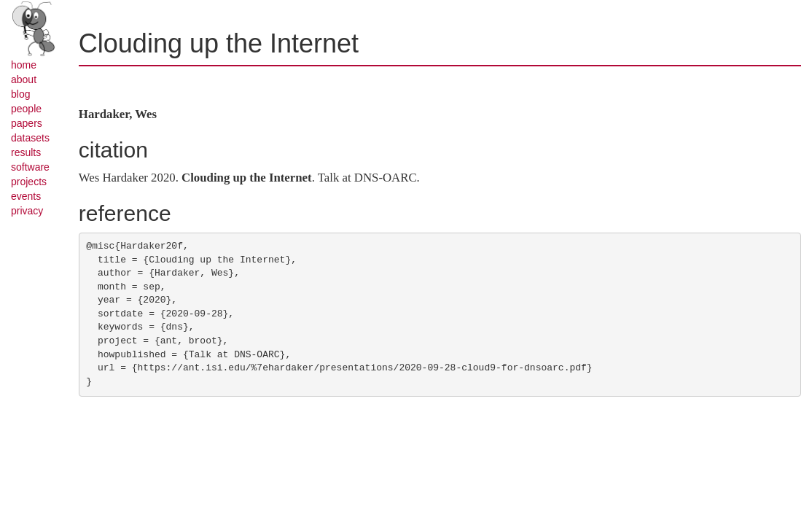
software (30, 167)
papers (27, 123)
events (26, 196)
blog (20, 94)
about (24, 79)
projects (29, 182)
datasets (30, 138)
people (26, 109)
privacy (27, 211)
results (26, 152)
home (24, 65)
